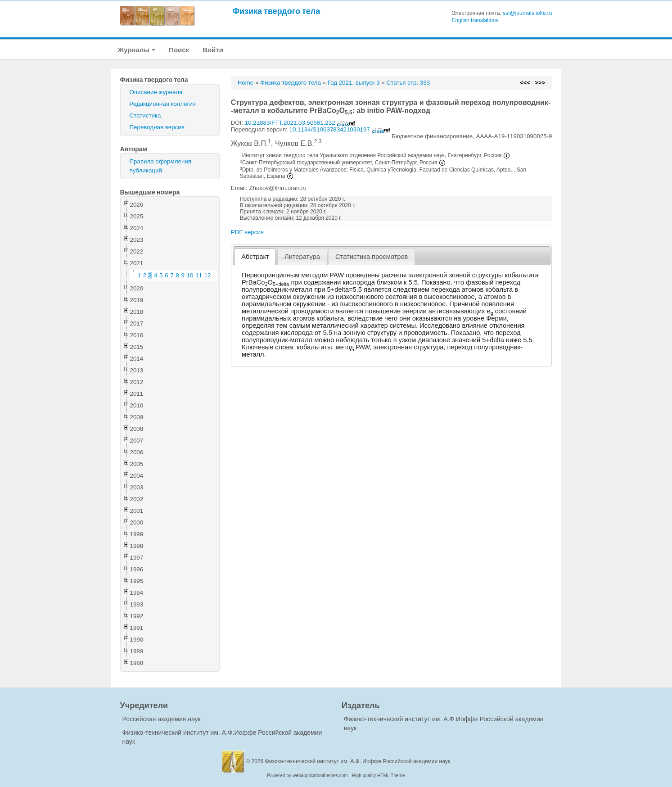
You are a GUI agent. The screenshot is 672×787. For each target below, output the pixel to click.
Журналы (137, 50)
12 (208, 275)
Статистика (145, 115)
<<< (525, 83)
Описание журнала (156, 92)
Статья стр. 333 (408, 83)
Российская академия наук (162, 719)
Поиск (179, 50)
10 (190, 275)
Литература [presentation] (302, 257)
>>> (540, 83)
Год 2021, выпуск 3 (354, 83)
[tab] (255, 257)
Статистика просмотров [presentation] (372, 257)
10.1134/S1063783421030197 (340, 129)
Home (246, 83)
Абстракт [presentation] (255, 257)
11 (199, 275)
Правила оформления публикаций (160, 166)
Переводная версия (157, 127)
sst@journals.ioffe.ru (527, 13)
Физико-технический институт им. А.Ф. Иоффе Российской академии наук (358, 761)
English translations (475, 20)
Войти (213, 50)
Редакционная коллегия (163, 104)
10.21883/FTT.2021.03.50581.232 (300, 123)
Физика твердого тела (277, 11)
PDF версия (247, 232)
